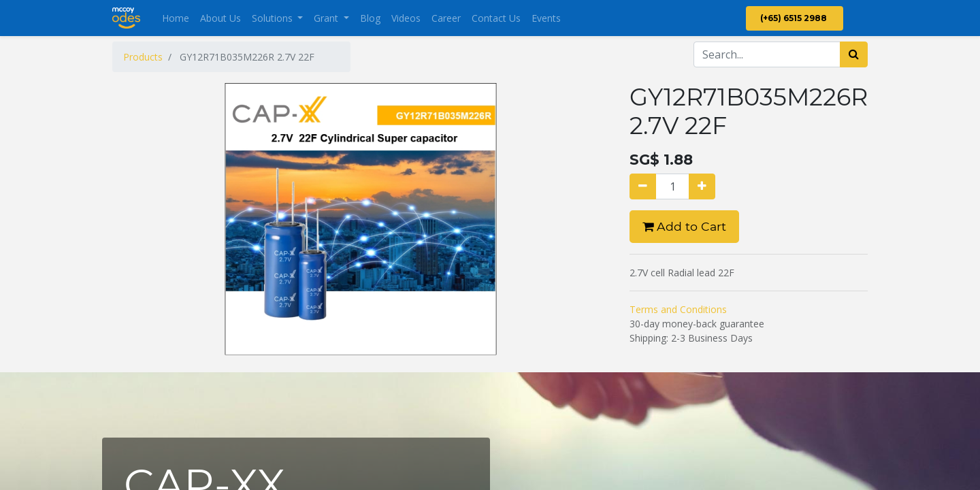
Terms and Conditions (678, 309)
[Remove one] (643, 186)
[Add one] (702, 186)
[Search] (854, 54)
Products (143, 57)
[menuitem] (176, 18)
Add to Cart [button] (684, 226)
